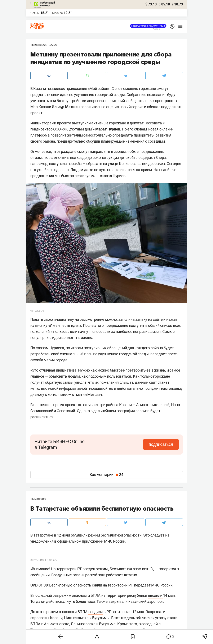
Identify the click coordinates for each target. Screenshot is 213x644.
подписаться (161, 444)
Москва (57, 13)
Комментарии (106, 475)
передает (159, 354)
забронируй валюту (48, 4)
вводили (155, 595)
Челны (35, 13)
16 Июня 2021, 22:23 (44, 45)
